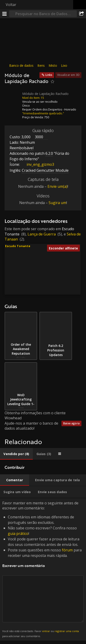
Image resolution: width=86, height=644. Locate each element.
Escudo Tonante (18, 246)
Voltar (11, 5)
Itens (41, 65)
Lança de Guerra (42, 234)
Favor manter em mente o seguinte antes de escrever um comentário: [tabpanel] (43, 569)
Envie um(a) (57, 186)
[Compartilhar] (81, 14)
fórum (67, 550)
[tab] (16, 454)
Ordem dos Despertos (47, 109)
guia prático (18, 533)
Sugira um (57, 203)
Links (49, 75)
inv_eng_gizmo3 (37, 164)
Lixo (64, 65)
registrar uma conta (67, 631)
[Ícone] (12, 97)
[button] (44, 275)
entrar (46, 631)
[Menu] (5, 14)
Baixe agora (71, 423)
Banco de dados (21, 65)
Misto (53, 65)
